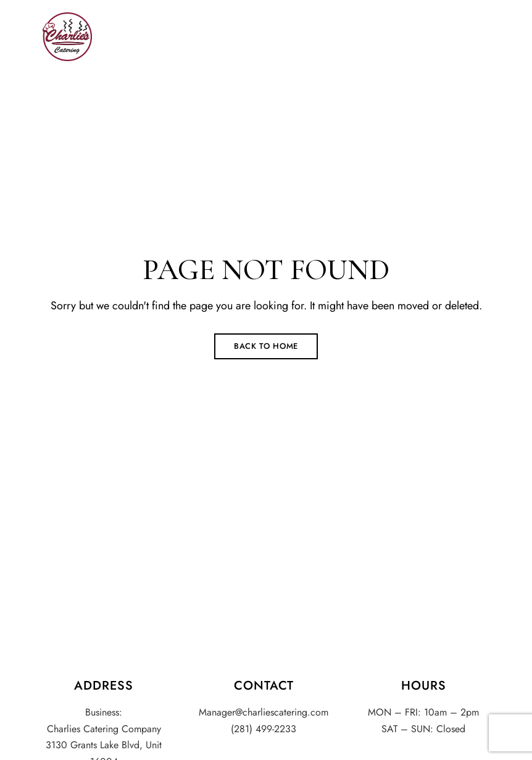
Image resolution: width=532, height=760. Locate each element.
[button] (420, 37)
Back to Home (266, 346)
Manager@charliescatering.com (264, 712)
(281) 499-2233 (264, 729)
